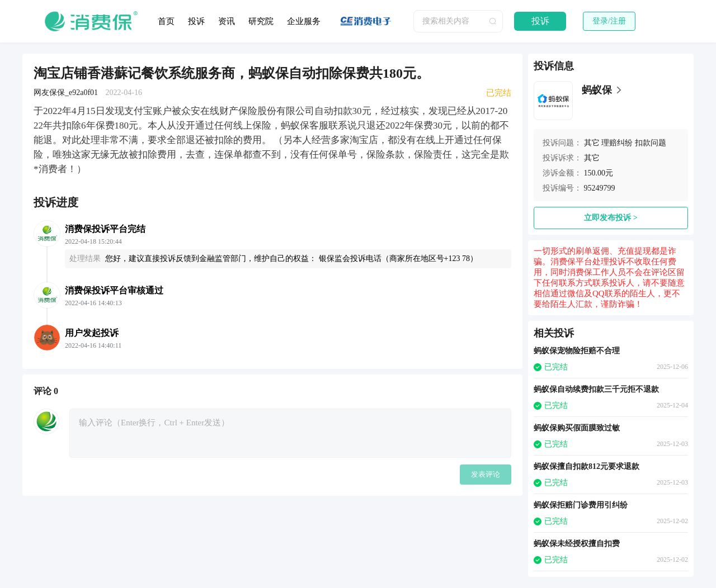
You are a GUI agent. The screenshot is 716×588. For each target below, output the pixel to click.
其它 (592, 143)
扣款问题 (651, 143)
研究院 (261, 21)
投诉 (196, 21)
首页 (166, 21)
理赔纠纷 (617, 143)
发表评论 (486, 474)
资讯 (227, 21)
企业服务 (304, 21)
